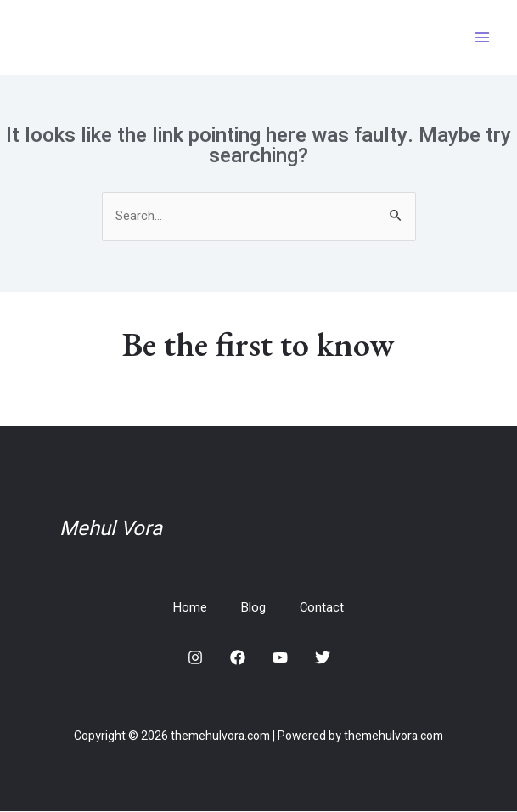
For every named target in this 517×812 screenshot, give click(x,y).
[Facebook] (238, 658)
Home (190, 608)
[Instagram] (195, 658)
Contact (323, 608)
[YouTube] (280, 658)
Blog (254, 608)
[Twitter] (323, 658)
